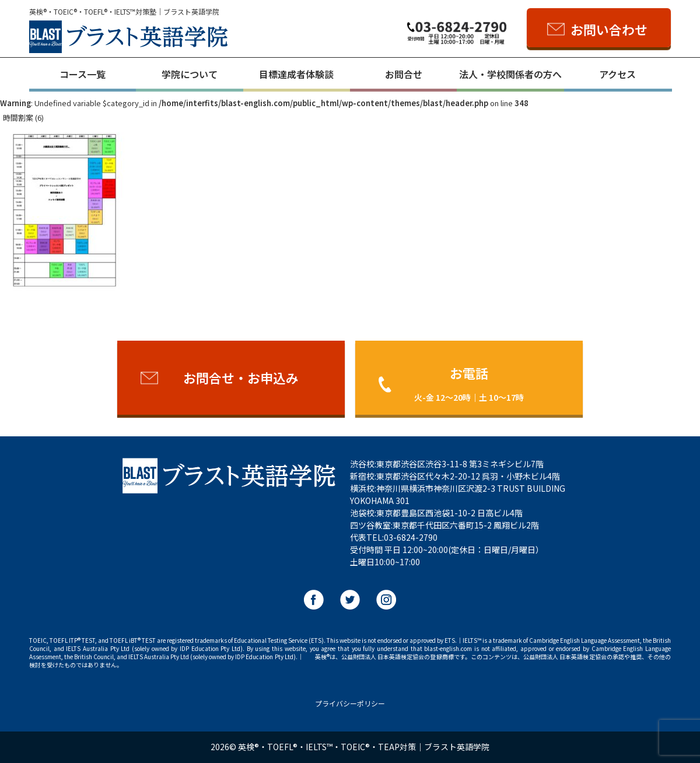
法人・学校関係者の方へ (510, 74)
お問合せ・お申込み (241, 377)
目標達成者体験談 (296, 74)
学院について (190, 74)
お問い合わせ (609, 29)
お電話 (469, 383)
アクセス (617, 74)
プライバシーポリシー (350, 703)
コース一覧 (83, 74)
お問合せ (404, 74)
